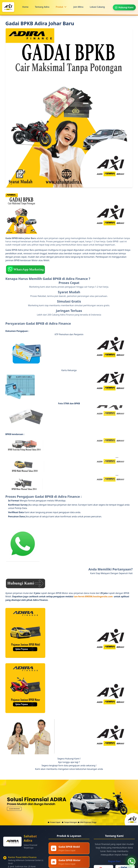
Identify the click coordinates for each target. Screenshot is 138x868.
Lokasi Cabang (97, 7)
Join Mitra (78, 7)
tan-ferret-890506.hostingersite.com (94, 596)
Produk (59, 7)
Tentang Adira (42, 7)
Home (25, 7)
